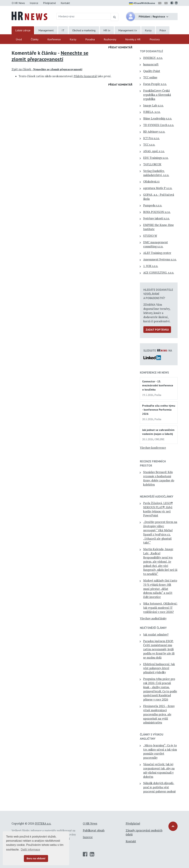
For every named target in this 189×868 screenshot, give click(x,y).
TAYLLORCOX (152, 164)
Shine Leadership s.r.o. (158, 118)
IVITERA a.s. (43, 823)
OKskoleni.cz (151, 181)
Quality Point (152, 71)
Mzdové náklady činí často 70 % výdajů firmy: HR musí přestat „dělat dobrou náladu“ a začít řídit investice (160, 589)
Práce (163, 30)
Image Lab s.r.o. (153, 105)
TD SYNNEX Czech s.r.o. (159, 125)
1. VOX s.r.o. (151, 266)
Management (46, 30)
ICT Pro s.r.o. (151, 138)
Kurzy (148, 30)
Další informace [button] (30, 850)
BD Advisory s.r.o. (154, 132)
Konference (54, 39)
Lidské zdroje (23, 30)
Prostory (155, 39)
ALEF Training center (157, 253)
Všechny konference (153, 448)
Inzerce (34, 3)
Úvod (19, 39)
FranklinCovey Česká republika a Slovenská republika (157, 95)
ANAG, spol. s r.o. (154, 151)
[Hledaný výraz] (84, 16)
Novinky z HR (133, 39)
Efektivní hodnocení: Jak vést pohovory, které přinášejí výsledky (159, 668)
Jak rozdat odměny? (156, 635)
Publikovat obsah (94, 830)
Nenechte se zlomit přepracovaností (50, 56)
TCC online (150, 77)
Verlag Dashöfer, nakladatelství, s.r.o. (156, 173)
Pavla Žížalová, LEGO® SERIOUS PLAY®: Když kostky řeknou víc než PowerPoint (158, 509)
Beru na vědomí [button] (36, 858)
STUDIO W (150, 236)
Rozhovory (110, 39)
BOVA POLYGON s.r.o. (157, 212)
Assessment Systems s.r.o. (160, 259)
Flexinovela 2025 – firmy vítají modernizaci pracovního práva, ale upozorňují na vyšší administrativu (159, 714)
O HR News (18, 3)
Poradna (90, 39)
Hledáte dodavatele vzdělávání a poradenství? (158, 294)
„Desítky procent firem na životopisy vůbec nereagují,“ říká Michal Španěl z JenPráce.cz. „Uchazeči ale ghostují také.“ (160, 532)
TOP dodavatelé (151, 51)
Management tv (128, 30)
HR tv (107, 30)
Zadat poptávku (157, 330)
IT (63, 30)
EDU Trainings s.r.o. (156, 158)
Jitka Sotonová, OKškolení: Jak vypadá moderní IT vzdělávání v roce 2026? (160, 608)
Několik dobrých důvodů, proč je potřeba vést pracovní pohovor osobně (159, 787)
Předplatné (49, 3)
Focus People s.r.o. (155, 84)
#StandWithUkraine (142, 3)
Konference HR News (154, 373)
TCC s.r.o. (149, 145)
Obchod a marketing (84, 30)
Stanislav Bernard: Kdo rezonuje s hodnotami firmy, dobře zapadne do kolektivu (159, 478)
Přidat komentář (120, 47)
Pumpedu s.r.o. (153, 205)
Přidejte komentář (85, 76)
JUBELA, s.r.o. (152, 112)
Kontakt (65, 3)
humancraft (151, 64)
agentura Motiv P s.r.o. (158, 188)
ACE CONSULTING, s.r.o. (159, 273)
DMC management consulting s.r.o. (156, 244)
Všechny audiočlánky (153, 618)
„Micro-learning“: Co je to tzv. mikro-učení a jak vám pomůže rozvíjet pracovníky (160, 752)
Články (35, 39)
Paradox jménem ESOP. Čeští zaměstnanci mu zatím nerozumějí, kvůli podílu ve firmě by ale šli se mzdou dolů (159, 649)
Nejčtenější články (153, 628)
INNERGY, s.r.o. (153, 58)
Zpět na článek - (47, 69)
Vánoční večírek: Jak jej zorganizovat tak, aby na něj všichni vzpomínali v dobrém (159, 770)
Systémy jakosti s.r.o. (156, 218)
